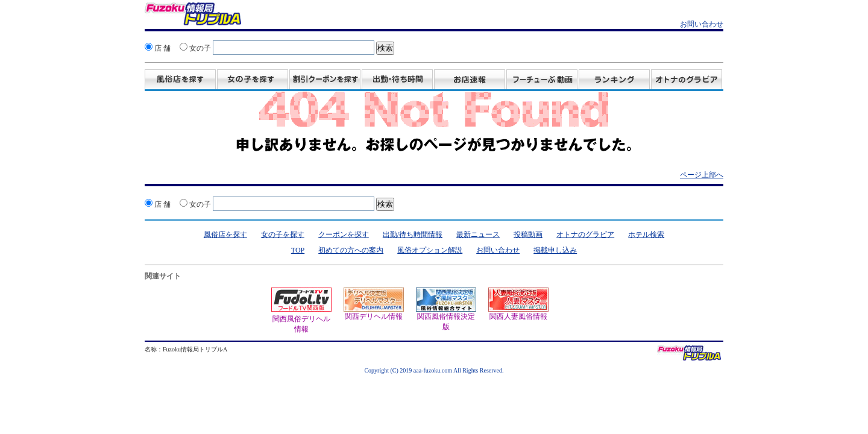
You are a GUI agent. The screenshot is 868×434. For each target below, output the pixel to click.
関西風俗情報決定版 (446, 309)
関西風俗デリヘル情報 (301, 319)
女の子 (195, 48)
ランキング (614, 80)
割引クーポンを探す (325, 80)
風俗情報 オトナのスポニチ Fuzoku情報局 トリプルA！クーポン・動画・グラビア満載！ (193, 16)
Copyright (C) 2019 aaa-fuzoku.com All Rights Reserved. (434, 370)
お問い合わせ (702, 24)
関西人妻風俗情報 (518, 304)
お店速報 (470, 80)
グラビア (687, 80)
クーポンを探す (344, 234)
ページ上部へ (702, 175)
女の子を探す (253, 80)
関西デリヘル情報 (374, 304)
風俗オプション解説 (430, 250)
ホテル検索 (646, 234)
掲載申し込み (555, 250)
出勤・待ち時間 (397, 80)
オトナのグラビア (585, 234)
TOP (298, 250)
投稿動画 (542, 80)
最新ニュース (478, 234)
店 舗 (158, 48)
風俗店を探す (180, 80)
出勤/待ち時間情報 (413, 234)
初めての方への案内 (351, 250)
